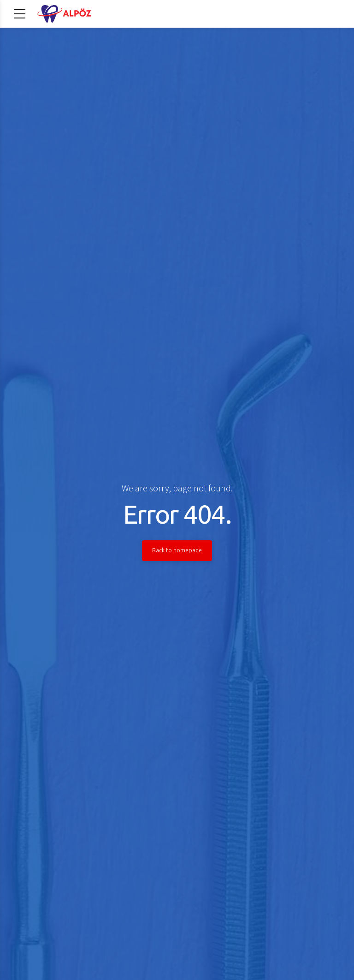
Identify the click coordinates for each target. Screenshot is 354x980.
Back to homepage (177, 550)
